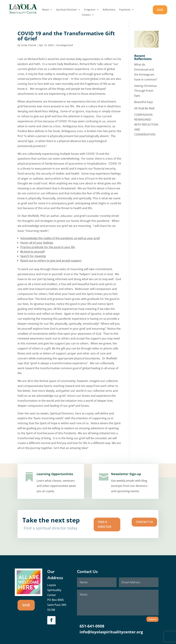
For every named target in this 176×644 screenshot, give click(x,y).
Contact (86, 15)
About (45, 10)
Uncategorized (65, 45)
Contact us (120, 523)
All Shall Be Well (144, 108)
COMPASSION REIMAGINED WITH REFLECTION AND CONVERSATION (146, 125)
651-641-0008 (92, 626)
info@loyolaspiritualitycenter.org (111, 632)
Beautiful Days (144, 102)
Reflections (109, 10)
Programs (90, 10)
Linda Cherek (29, 45)
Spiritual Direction (67, 10)
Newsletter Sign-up (126, 479)
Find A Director (97, 524)
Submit (152, 619)
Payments (125, 10)
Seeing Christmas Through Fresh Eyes (145, 91)
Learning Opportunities (54, 478)
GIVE (160, 10)
